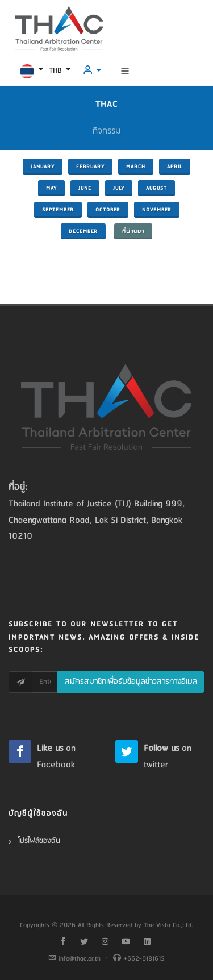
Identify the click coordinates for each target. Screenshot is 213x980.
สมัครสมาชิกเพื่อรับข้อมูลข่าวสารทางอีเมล (131, 682)
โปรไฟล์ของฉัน (39, 841)
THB (56, 71)
